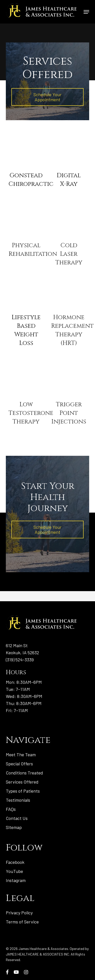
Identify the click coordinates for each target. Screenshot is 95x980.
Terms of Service (22, 922)
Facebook (15, 862)
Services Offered (22, 782)
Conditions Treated (24, 773)
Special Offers (19, 764)
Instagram (16, 880)
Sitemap (14, 827)
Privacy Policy (19, 913)
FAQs (11, 809)
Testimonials (18, 800)
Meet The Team (21, 755)
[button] (86, 12)
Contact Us (17, 818)
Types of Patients (23, 791)
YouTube (14, 871)
